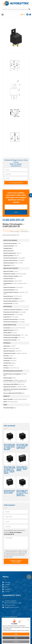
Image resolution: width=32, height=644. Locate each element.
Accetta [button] (16, 634)
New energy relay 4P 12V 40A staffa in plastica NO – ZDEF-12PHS (22, 446)
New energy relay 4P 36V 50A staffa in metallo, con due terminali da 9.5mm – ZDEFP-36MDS (10, 470)
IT (24, 14)
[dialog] (16, 631)
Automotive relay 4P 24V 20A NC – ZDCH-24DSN (9, 492)
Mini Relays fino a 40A (12, 230)
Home (4, 230)
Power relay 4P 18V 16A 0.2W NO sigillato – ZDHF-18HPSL (22, 469)
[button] (3, 14)
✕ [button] (28, 620)
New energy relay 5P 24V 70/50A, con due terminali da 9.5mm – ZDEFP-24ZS (22, 493)
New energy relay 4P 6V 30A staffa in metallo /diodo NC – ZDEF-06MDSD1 (10, 447)
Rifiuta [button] (16, 638)
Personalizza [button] (16, 642)
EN (22, 14)
